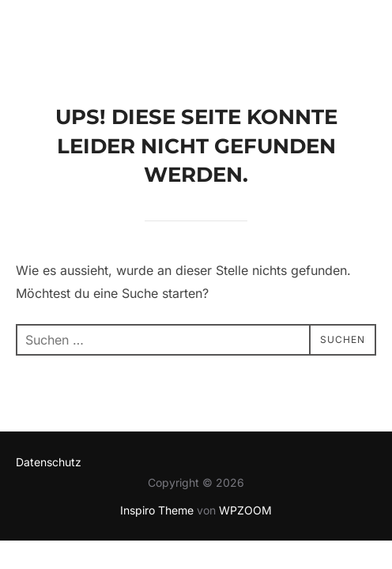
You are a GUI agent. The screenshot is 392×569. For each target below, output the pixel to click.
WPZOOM (245, 511)
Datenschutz (49, 463)
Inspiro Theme (157, 511)
